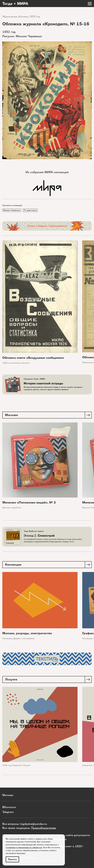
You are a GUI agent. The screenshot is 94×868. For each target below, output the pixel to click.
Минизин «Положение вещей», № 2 (29, 502)
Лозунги (27, 765)
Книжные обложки (21, 363)
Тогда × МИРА (15, 4)
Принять (12, 859)
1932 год (35, 17)
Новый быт (16, 508)
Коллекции (7, 638)
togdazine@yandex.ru (34, 824)
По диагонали (30, 210)
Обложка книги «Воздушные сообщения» (33, 358)
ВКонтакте (9, 807)
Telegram (8, 812)
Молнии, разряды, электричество (27, 633)
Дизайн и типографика (24, 638)
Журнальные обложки (15, 17)
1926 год (7, 363)
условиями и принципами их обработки (24, 847)
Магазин (6, 508)
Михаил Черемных (12, 210)
